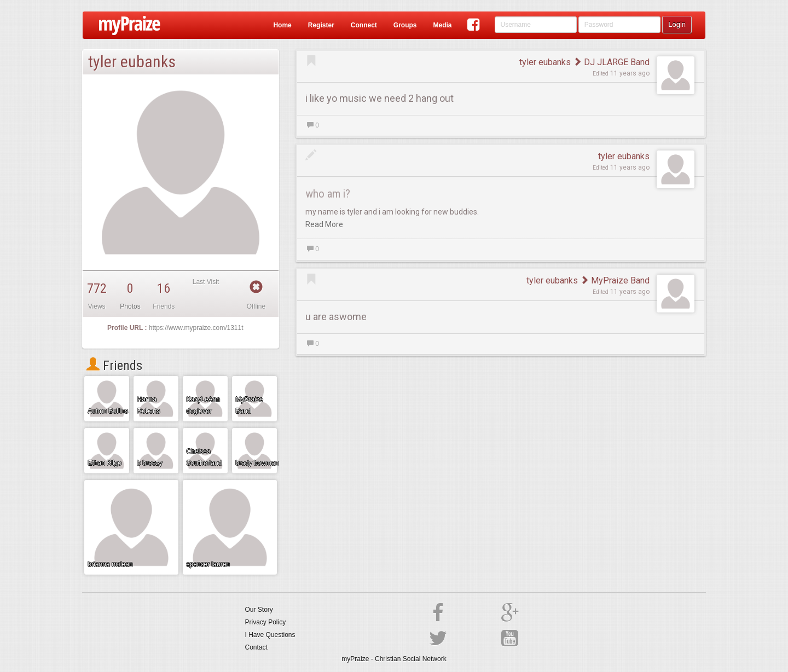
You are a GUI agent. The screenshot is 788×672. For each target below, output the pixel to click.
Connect (364, 25)
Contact (256, 647)
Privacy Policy (266, 622)
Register (321, 25)
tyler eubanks (545, 62)
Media (442, 25)
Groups (405, 25)
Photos (130, 306)
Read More (324, 224)
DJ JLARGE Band (611, 62)
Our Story (259, 610)
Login (677, 24)
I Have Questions (270, 635)
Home (282, 25)
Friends (114, 366)
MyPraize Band (615, 280)
